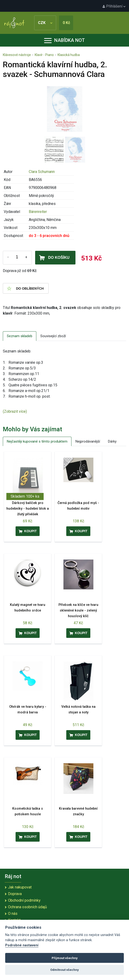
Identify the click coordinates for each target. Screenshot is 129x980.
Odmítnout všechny (64, 970)
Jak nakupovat (20, 887)
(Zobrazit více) (15, 411)
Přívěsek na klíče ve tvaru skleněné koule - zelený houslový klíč (78, 610)
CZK (45, 23)
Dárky (112, 441)
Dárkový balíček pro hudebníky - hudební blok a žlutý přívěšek (28, 509)
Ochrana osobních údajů (27, 907)
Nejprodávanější (88, 441)
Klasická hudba (69, 55)
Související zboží (53, 336)
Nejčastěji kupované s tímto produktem (37, 441)
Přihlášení (114, 6)
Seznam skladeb (20, 336)
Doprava (15, 894)
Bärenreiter (38, 212)
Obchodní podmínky (24, 900)
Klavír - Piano (44, 55)
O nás (13, 914)
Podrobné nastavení (22, 945)
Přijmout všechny (65, 958)
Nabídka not (64, 40)
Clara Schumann (42, 172)
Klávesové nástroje (17, 55)
